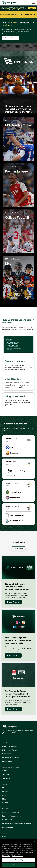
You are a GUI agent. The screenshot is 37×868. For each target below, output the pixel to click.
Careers (5, 803)
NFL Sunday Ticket (9, 750)
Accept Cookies (18, 865)
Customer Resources (11, 812)
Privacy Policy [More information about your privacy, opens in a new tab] (6, 856)
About (5, 795)
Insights (5, 791)
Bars (4, 837)
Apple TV (6, 743)
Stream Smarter (11, 38)
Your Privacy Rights (18, 860)
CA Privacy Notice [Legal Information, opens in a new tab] (17, 856)
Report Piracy (8, 827)
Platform (6, 788)
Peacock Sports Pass (11, 757)
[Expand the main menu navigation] (33, 3)
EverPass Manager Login (12, 816)
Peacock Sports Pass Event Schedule (17, 823)
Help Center (7, 820)
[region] (18, 853)
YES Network (7, 778)
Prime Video (7, 761)
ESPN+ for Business (10, 746)
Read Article (13, 602)
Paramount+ (7, 754)
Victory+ (6, 774)
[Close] (35, 842)
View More (18, 549)
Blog (4, 799)
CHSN (5, 771)
